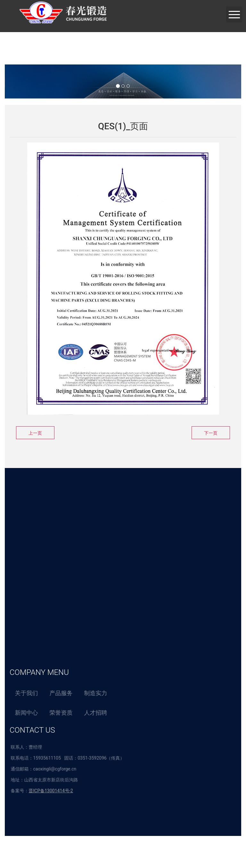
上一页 (35, 433)
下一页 (211, 433)
